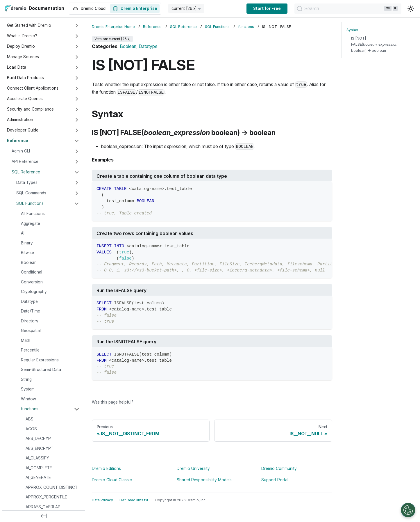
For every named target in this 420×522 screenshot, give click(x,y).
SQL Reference (26, 172)
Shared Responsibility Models (204, 480)
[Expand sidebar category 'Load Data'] (77, 68)
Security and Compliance (30, 109)
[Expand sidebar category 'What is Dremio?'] (77, 36)
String (26, 379)
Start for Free (265, 8)
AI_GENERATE (38, 477)
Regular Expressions (40, 360)
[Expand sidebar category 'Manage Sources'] (77, 57)
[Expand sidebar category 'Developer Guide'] (77, 130)
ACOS (31, 429)
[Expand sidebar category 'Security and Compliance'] (77, 109)
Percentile (30, 350)
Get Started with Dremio (29, 25)
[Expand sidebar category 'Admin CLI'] (77, 151)
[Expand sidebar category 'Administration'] (77, 120)
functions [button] (30, 409)
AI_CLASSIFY (37, 458)
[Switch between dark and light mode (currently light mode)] (411, 9)
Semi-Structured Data (41, 370)
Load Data (17, 67)
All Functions (33, 214)
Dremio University (193, 468)
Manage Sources (23, 57)
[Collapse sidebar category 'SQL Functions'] (77, 204)
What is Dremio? (22, 36)
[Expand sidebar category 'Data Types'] (77, 183)
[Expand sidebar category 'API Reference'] (77, 162)
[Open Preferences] (408, 510)
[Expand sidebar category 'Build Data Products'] (77, 78)
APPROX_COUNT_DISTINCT (52, 487)
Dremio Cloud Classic (112, 480)
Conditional (32, 272)
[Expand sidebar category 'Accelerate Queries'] (77, 99)
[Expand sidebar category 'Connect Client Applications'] (77, 88)
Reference (18, 141)
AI (23, 233)
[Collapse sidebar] (44, 516)
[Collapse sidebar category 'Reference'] (77, 141)
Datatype (29, 301)
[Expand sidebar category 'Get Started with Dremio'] (77, 26)
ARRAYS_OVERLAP (43, 507)
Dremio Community (279, 468)
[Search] (347, 9)
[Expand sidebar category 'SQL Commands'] (77, 193)
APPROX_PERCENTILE (46, 497)
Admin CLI (21, 151)
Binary (27, 243)
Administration (20, 120)
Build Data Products (25, 78)
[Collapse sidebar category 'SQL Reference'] (77, 172)
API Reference (25, 161)
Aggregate (31, 223)
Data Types (27, 182)
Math (26, 340)
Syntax (352, 30)
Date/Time (31, 311)
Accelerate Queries (25, 99)
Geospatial (31, 331)
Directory (30, 321)
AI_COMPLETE (39, 468)
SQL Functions (30, 203)
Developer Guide (23, 130)
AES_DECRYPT (40, 438)
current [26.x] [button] (184, 8)
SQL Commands (31, 193)
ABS (30, 419)
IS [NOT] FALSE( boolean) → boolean (374, 44)
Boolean (29, 262)
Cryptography (34, 292)
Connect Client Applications (33, 88)
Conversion (32, 282)
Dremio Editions (106, 468)
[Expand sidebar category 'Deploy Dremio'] (77, 47)
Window (28, 399)
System (28, 389)
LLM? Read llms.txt (133, 500)
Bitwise (27, 253)
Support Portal (275, 480)
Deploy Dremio (21, 46)
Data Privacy (102, 500)
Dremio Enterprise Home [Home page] (113, 27)
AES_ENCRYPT (40, 448)
